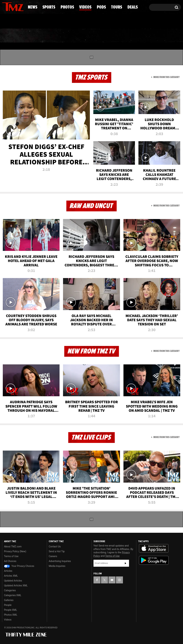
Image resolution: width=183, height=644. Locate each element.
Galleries (9, 600)
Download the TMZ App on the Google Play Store (154, 560)
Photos (65, 36)
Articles (8, 571)
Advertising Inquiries (60, 561)
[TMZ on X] (10, 7)
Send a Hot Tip (57, 551)
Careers (53, 556)
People (8, 605)
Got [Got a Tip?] (13, 21)
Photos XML (11, 615)
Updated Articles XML (16, 586)
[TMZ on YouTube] (112, 580)
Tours (142, 36)
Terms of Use (11, 556)
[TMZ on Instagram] (23, 6)
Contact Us (55, 547)
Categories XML (13, 595)
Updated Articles (13, 581)
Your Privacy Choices (19, 566)
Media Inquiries (57, 566)
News (11, 36)
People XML (11, 610)
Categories (10, 590)
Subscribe (126, 563)
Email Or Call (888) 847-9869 (42, 22)
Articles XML (11, 576)
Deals (167, 36)
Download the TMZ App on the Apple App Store (154, 548)
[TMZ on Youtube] (16, 6)
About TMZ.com (13, 547)
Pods (118, 36)
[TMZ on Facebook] (5, 7)
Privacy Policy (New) (15, 551)
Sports (36, 36)
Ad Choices (10, 561)
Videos (93, 36)
